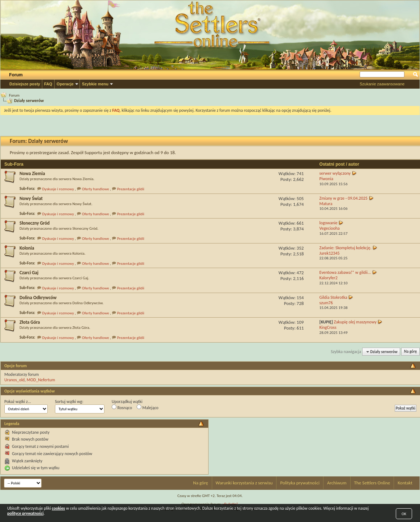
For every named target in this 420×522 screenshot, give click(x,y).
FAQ (48, 84)
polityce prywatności (25, 513)
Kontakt (405, 483)
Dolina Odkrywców (38, 298)
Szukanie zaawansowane (382, 84)
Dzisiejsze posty (25, 84)
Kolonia (27, 248)
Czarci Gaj (29, 273)
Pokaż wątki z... (18, 402)
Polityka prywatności (300, 483)
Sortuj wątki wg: (69, 402)
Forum (16, 75)
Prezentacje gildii (131, 189)
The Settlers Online (372, 483)
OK (404, 514)
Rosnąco (122, 407)
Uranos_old (14, 380)
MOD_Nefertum (41, 380)
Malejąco (147, 407)
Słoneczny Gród (35, 223)
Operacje (65, 84)
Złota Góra (30, 322)
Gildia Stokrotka (333, 297)
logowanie (329, 223)
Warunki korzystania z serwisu (244, 483)
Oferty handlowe (96, 189)
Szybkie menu (95, 84)
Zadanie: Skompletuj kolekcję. (346, 248)
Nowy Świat (31, 198)
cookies (58, 508)
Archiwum (337, 483)
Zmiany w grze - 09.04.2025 (344, 198)
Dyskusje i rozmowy (58, 189)
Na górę (411, 352)
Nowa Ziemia (32, 173)
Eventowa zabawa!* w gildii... (345, 272)
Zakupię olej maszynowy (355, 322)
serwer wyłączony (335, 173)
